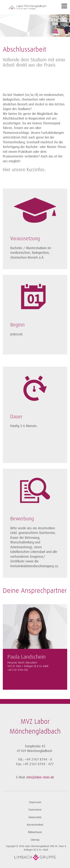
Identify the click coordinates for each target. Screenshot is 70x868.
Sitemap (35, 840)
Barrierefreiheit (35, 825)
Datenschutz (35, 817)
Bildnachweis (35, 832)
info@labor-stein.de (40, 777)
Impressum (35, 802)
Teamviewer (35, 810)
